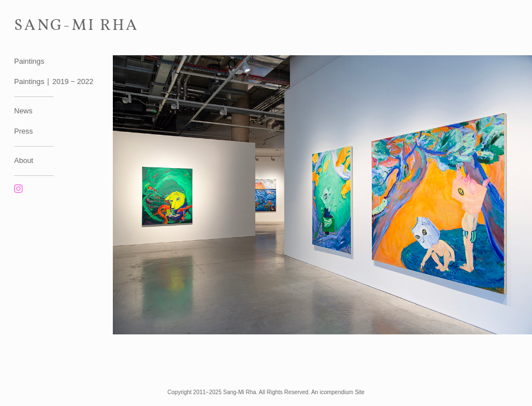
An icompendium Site (338, 392)
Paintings (29, 61)
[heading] (42, 24)
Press (23, 131)
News (23, 111)
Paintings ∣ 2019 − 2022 (54, 81)
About (24, 160)
